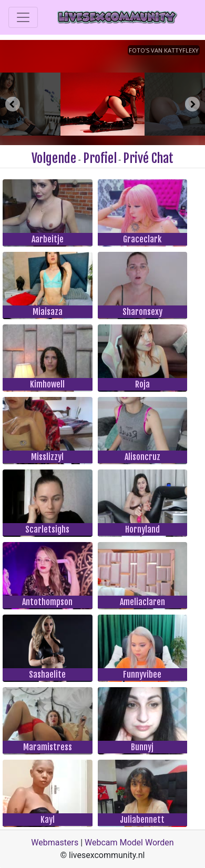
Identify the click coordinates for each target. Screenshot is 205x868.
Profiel (100, 158)
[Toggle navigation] (23, 17)
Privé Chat (148, 158)
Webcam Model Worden (129, 843)
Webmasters (55, 843)
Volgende (54, 158)
